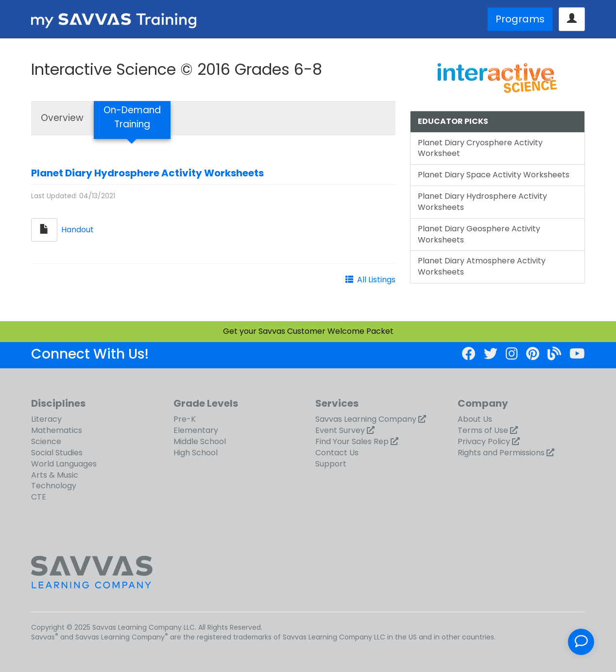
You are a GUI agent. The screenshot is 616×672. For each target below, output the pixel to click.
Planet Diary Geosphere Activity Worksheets (479, 234)
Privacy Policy (484, 441)
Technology (54, 486)
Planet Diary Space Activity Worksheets (494, 175)
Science (46, 441)
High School (196, 453)
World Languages (64, 464)
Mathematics (57, 430)
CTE (39, 497)
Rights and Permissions (501, 453)
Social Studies (57, 453)
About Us (475, 419)
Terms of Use (483, 430)
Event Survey (340, 430)
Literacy (46, 419)
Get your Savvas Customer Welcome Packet (308, 331)
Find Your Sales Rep (352, 441)
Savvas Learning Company (366, 419)
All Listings (376, 280)
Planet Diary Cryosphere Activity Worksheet (480, 148)
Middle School (200, 441)
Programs (520, 19)
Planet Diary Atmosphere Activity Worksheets (482, 266)
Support (331, 464)
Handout (77, 229)
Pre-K (185, 419)
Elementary (196, 430)
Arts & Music (55, 475)
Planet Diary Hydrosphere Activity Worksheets (147, 173)
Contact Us (337, 453)
